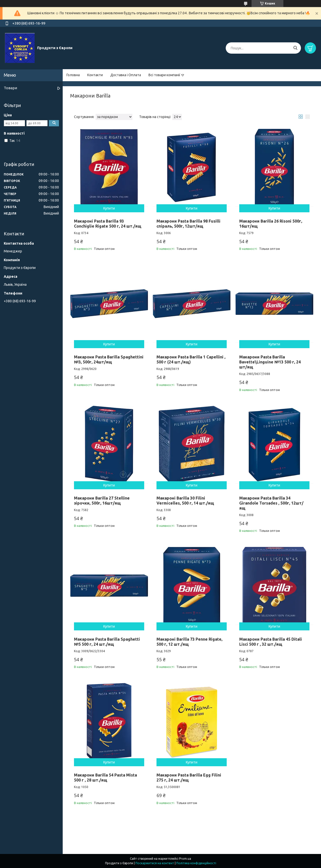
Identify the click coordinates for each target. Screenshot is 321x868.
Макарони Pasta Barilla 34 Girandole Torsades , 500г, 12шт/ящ (271, 503)
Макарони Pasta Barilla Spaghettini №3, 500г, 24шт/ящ (109, 359)
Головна (73, 75)
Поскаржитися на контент (155, 863)
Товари (10, 88)
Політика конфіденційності (196, 863)
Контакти (95, 75)
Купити (109, 208)
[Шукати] (295, 48)
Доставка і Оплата (126, 75)
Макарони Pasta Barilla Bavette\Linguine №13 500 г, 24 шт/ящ (270, 362)
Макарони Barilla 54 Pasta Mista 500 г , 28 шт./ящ (105, 778)
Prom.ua (185, 859)
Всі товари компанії (164, 75)
